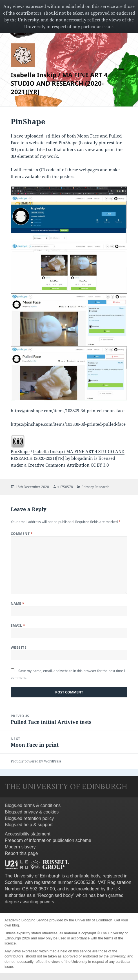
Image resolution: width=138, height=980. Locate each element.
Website (19, 647)
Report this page (21, 853)
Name (18, 603)
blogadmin (82, 458)
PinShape (20, 451)
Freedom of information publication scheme (48, 840)
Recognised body (55, 895)
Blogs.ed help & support (29, 825)
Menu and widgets (122, 75)
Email (18, 625)
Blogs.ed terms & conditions (33, 805)
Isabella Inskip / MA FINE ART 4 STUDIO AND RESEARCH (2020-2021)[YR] (59, 83)
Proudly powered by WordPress (36, 761)
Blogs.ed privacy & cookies (32, 812)
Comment (22, 534)
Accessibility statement (28, 834)
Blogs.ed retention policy (29, 818)
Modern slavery (20, 847)
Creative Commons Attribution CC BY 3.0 (68, 465)
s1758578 (65, 487)
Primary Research (95, 487)
